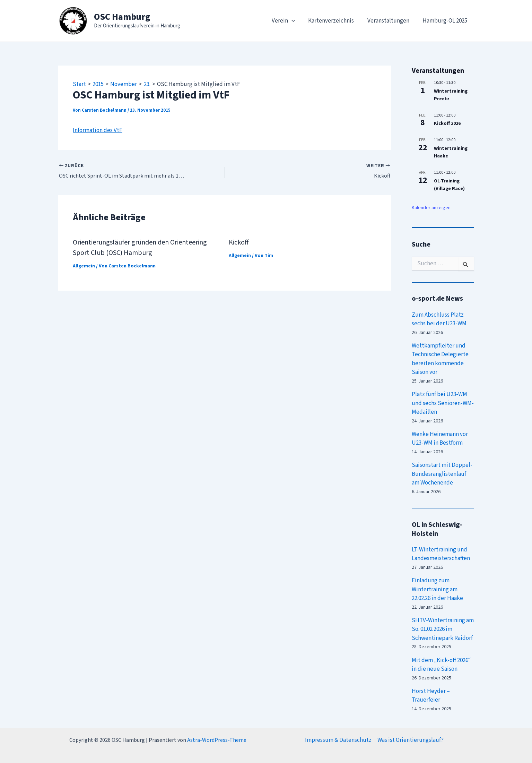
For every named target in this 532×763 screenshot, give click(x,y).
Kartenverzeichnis (335, 21)
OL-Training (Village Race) (449, 185)
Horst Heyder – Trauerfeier (431, 696)
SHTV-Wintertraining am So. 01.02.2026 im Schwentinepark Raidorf (443, 629)
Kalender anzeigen (431, 208)
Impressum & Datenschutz (338, 740)
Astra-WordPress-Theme (217, 740)
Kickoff (239, 242)
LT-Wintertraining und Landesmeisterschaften (441, 554)
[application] (297, 21)
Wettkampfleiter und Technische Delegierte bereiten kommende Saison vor (440, 359)
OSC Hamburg (122, 17)
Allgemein (84, 266)
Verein (289, 21)
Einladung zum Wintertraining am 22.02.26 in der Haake (437, 589)
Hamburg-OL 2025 (446, 21)
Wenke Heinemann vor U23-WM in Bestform (440, 439)
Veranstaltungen (391, 21)
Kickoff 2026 (447, 123)
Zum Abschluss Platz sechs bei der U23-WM (439, 319)
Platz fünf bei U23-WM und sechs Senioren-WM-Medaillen (443, 403)
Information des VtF (98, 130)
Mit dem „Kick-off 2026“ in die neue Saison (441, 665)
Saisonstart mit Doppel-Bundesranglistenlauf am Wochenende (442, 474)
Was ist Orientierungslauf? (411, 740)
